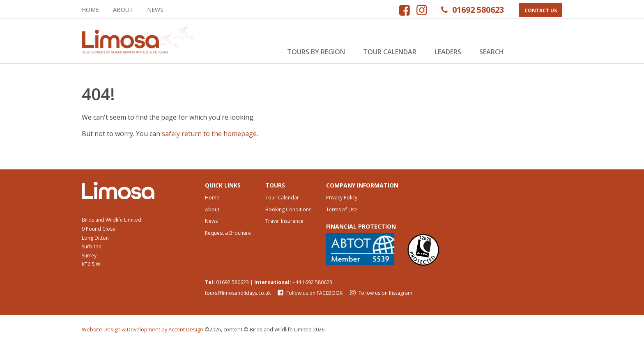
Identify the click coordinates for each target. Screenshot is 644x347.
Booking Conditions (288, 212)
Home (90, 10)
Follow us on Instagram (380, 296)
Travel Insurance (284, 224)
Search (492, 52)
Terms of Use (342, 212)
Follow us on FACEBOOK (310, 296)
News (155, 10)
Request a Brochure (228, 236)
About (123, 10)
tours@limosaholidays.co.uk (238, 296)
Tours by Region (316, 52)
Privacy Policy (342, 200)
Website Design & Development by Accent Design (143, 333)
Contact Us (541, 10)
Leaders (448, 52)
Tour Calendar (390, 52)
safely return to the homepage (209, 136)
